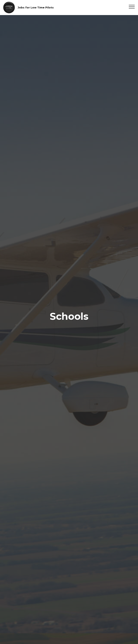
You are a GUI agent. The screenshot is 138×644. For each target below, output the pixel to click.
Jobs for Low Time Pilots (36, 7)
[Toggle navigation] (132, 6)
